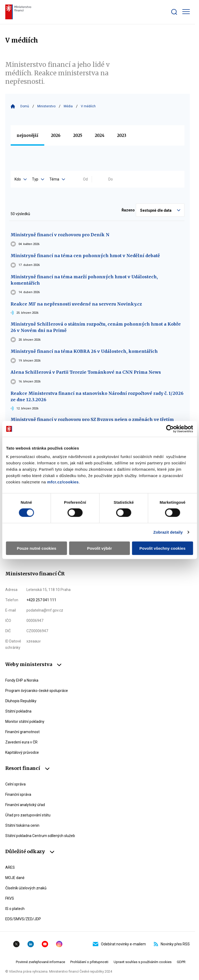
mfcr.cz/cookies (63, 482)
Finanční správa (18, 794)
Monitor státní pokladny (25, 722)
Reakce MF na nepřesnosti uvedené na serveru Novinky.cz (76, 304)
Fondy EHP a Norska (22, 680)
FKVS (10, 898)
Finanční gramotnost (22, 732)
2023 (122, 135)
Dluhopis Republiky (21, 701)
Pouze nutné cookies (37, 548)
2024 (100, 135)
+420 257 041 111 (41, 600)
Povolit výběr (99, 548)
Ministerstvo (46, 106)
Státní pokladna (18, 711)
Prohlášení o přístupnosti (89, 962)
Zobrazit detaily (168, 532)
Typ (38, 179)
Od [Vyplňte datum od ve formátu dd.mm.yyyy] (85, 179)
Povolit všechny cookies (163, 548)
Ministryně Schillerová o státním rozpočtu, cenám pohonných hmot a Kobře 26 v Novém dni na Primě (96, 327)
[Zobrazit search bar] (174, 12)
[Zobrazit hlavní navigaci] (186, 12)
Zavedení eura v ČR (21, 742)
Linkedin (31, 944)
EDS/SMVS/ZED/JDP (23, 919)
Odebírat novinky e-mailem (119, 944)
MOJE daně (15, 878)
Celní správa (15, 784)
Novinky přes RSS (172, 944)
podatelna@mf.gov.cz (45, 610)
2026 (56, 135)
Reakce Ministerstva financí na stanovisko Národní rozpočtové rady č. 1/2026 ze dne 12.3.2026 (97, 396)
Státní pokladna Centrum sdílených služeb (40, 836)
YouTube (45, 944)
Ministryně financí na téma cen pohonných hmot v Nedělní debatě (85, 256)
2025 (78, 135)
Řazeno (128, 210)
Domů (25, 106)
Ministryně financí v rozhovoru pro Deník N (60, 235)
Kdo (21, 179)
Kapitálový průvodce (22, 752)
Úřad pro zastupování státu (28, 815)
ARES (10, 867)
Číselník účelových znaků (26, 888)
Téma (57, 179)
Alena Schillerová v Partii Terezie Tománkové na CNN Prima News (86, 372)
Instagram (59, 944)
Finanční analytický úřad (25, 805)
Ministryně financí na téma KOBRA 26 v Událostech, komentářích (84, 351)
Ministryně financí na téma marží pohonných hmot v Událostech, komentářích (84, 280)
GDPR (181, 962)
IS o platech (15, 909)
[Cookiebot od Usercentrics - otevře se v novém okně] (170, 429)
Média (68, 106)
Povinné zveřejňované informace (40, 962)
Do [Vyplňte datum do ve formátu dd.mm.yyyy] (111, 179)
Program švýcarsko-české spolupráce (37, 691)
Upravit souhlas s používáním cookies (143, 962)
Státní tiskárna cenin (22, 825)
